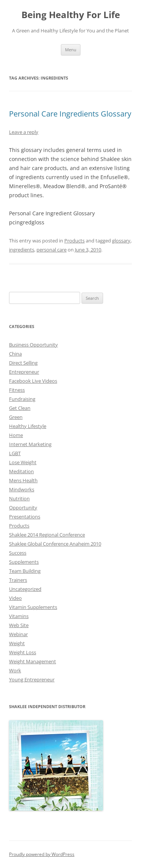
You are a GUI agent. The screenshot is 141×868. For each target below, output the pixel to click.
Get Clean (20, 408)
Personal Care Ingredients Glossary (70, 114)
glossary (121, 241)
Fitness (17, 390)
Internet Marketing (30, 444)
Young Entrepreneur (32, 679)
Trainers (18, 580)
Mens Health (23, 480)
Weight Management (33, 661)
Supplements (24, 562)
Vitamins (19, 616)
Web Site (19, 625)
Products (74, 241)
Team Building (25, 571)
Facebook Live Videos (33, 381)
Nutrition (19, 498)
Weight (17, 643)
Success (18, 553)
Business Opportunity (33, 345)
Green (16, 417)
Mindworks (22, 489)
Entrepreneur (24, 372)
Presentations (25, 517)
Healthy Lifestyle (28, 426)
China (15, 354)
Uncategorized (25, 589)
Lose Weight (23, 462)
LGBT (15, 453)
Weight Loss (23, 652)
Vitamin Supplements (33, 607)
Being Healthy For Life (71, 15)
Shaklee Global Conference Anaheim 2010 (55, 544)
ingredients (22, 250)
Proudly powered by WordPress (42, 854)
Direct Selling (23, 363)
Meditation (21, 471)
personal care (52, 250)
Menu (71, 50)
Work (15, 670)
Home (16, 435)
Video (15, 598)
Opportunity (23, 508)
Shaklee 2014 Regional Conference (47, 535)
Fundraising (22, 399)
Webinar (18, 634)
